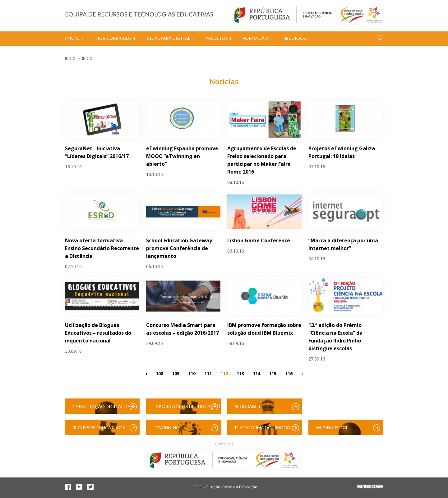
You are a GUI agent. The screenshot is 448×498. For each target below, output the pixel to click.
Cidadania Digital (169, 38)
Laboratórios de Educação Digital (187, 409)
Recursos (295, 38)
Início (72, 38)
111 (208, 373)
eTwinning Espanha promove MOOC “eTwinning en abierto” (182, 156)
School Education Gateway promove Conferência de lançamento (179, 248)
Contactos (224, 444)
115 (273, 373)
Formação (256, 38)
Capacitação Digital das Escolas (103, 409)
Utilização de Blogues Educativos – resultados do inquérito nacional (98, 333)
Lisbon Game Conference (259, 240)
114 (256, 373)
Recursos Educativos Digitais (99, 430)
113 (240, 373)
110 (192, 373)
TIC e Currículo (113, 38)
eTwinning (166, 428)
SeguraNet (248, 406)
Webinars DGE (332, 428)
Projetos (217, 38)
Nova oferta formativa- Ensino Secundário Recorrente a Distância (102, 248)
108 (159, 373)
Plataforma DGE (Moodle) (266, 428)
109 (176, 373)
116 (289, 373)
